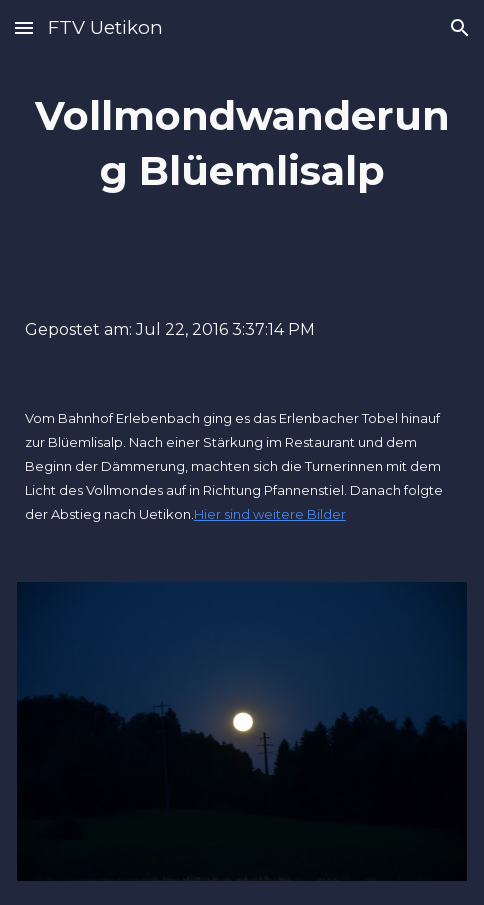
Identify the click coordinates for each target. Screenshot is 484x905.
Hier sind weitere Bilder (270, 514)
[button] (24, 27)
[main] (242, 143)
